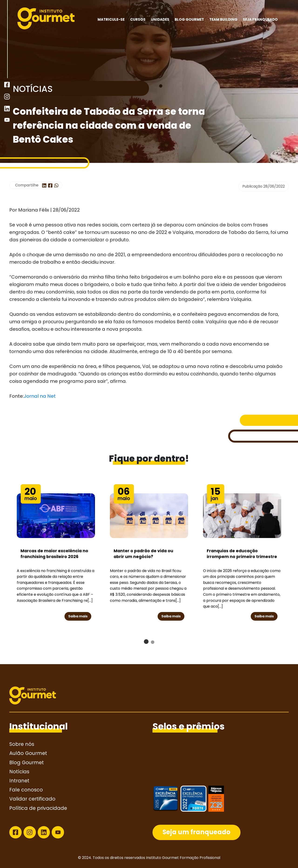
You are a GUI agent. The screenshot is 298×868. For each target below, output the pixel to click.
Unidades (160, 19)
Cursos (138, 19)
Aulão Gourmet (28, 753)
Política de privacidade (38, 808)
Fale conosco (26, 790)
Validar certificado (32, 799)
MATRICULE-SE (111, 19)
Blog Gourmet (189, 19)
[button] (146, 642)
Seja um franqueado (196, 832)
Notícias (19, 772)
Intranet (19, 781)
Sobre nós (22, 744)
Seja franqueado (260, 19)
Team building (223, 19)
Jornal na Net (40, 396)
